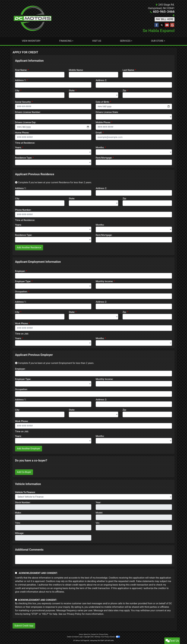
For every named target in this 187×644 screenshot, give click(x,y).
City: (17, 90)
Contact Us (94, 634)
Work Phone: (22, 323)
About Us (87, 634)
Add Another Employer (29, 448)
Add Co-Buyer (24, 472)
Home (81, 634)
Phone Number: (23, 210)
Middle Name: (76, 70)
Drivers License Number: (28, 112)
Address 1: (21, 80)
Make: (18, 513)
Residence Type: (24, 158)
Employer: (20, 271)
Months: (100, 147)
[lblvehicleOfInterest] (93, 497)
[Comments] (93, 559)
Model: (99, 513)
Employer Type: (23, 281)
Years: (18, 147)
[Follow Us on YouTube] (167, 25)
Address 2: (101, 80)
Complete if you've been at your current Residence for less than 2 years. (53, 182)
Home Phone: (22, 132)
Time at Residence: (25, 143)
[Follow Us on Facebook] (156, 25)
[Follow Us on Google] (172, 25)
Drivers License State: (107, 112)
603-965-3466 (166, 12)
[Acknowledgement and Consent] (16, 573)
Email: (99, 132)
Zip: (125, 90)
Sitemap (97, 637)
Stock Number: (23, 502)
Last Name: (129, 70)
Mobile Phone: (103, 122)
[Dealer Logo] (33, 18)
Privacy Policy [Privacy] (104, 634)
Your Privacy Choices (111, 637)
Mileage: (20, 533)
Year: (98, 502)
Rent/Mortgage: (104, 158)
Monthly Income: (104, 281)
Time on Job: (22, 334)
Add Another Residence (29, 247)
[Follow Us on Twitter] (162, 25)
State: (72, 90)
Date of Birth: (103, 102)
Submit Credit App (24, 626)
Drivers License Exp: (26, 122)
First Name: (21, 70)
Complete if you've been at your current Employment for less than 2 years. (55, 363)
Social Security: (23, 102)
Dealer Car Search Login (75, 637)
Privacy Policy (74, 614)
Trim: (18, 523)
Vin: (98, 523)
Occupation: (21, 291)
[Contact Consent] (16, 600)
